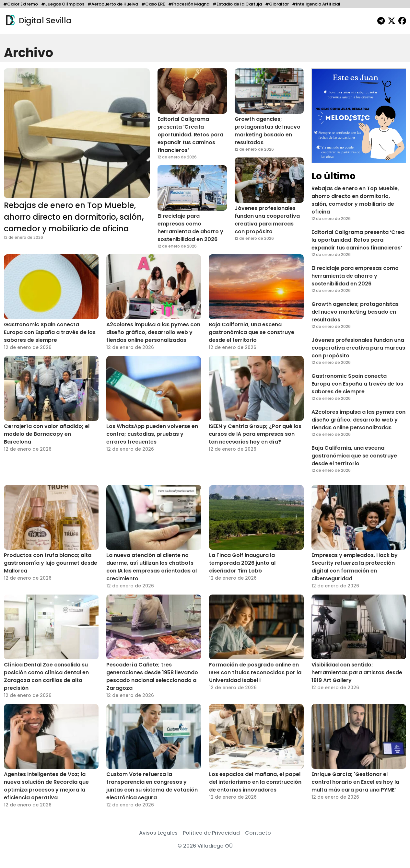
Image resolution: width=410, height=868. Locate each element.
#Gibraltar (277, 4)
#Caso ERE (153, 4)
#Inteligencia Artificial (316, 4)
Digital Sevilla (38, 21)
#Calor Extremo (21, 4)
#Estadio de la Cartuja (237, 4)
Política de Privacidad (211, 833)
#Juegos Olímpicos (63, 4)
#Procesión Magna (189, 4)
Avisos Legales (158, 833)
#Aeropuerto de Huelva (113, 4)
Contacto (258, 833)
